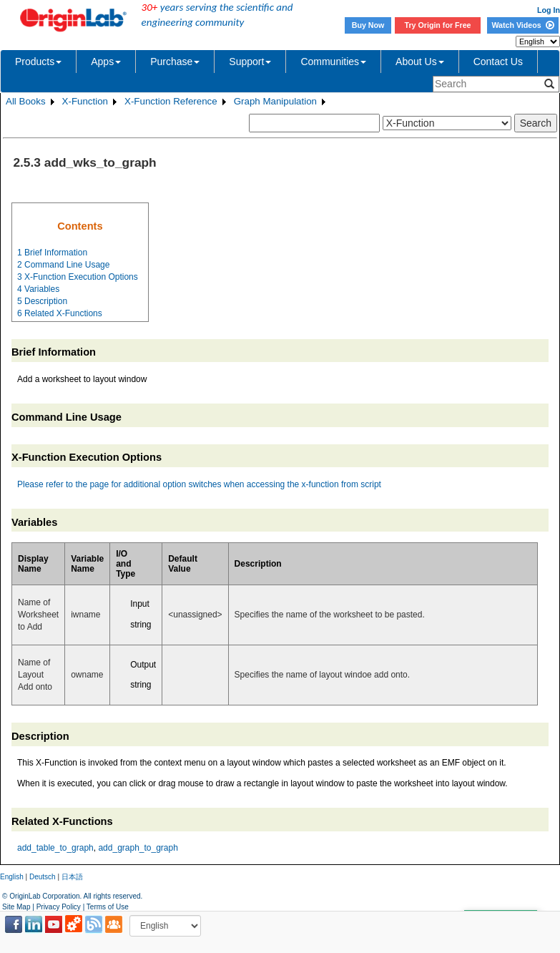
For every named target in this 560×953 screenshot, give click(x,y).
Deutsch (43, 877)
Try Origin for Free (438, 25)
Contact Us (498, 62)
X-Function (85, 101)
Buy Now (368, 25)
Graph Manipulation (275, 101)
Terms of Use (108, 907)
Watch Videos (522, 25)
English (12, 877)
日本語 (72, 877)
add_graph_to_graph (138, 848)
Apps (106, 62)
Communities (333, 62)
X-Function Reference (171, 101)
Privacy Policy (59, 907)
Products (38, 62)
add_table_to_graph (55, 848)
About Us (420, 62)
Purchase (175, 62)
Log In (549, 10)
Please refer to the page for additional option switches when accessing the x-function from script (199, 484)
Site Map (16, 907)
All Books (26, 101)
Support (250, 62)
